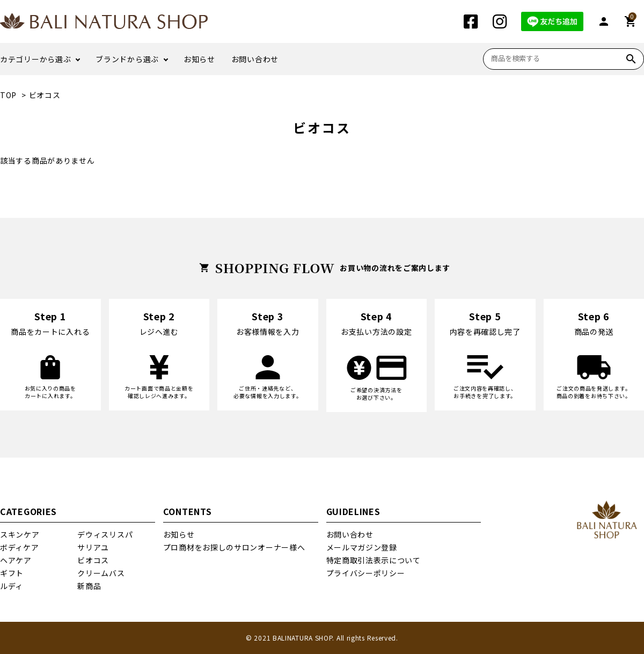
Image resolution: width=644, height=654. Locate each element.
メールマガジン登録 (362, 547)
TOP (8, 95)
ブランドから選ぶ (127, 59)
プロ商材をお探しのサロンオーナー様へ (234, 547)
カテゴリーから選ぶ (35, 59)
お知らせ (199, 59)
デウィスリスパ (105, 534)
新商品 (89, 586)
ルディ (12, 586)
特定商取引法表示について (374, 560)
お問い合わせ (255, 59)
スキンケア (20, 534)
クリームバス (101, 573)
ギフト (12, 573)
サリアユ (93, 547)
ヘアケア (16, 560)
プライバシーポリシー (366, 573)
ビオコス (45, 95)
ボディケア (20, 547)
